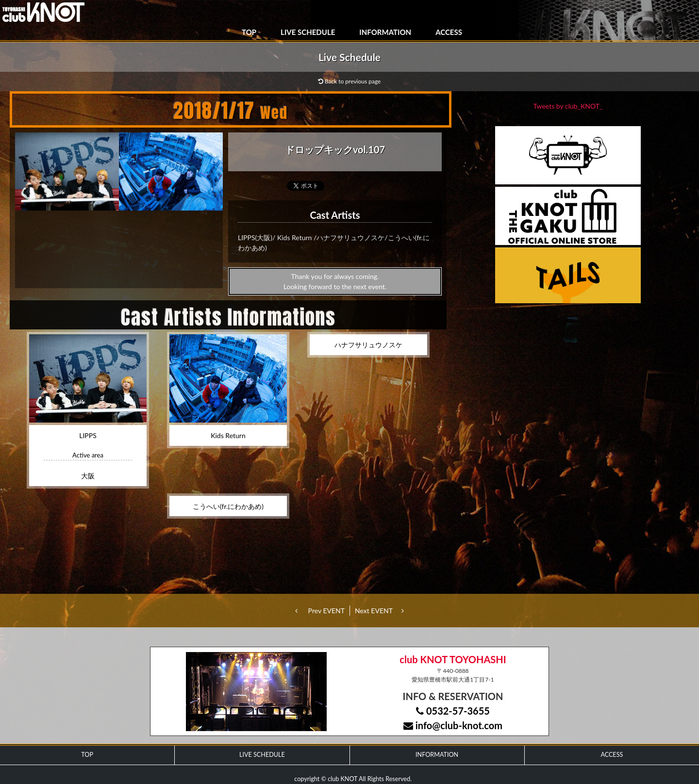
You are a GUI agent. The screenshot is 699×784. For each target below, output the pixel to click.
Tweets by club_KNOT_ (568, 106)
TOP (249, 32)
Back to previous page (350, 81)
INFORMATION (385, 32)
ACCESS (449, 32)
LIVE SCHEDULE (308, 32)
